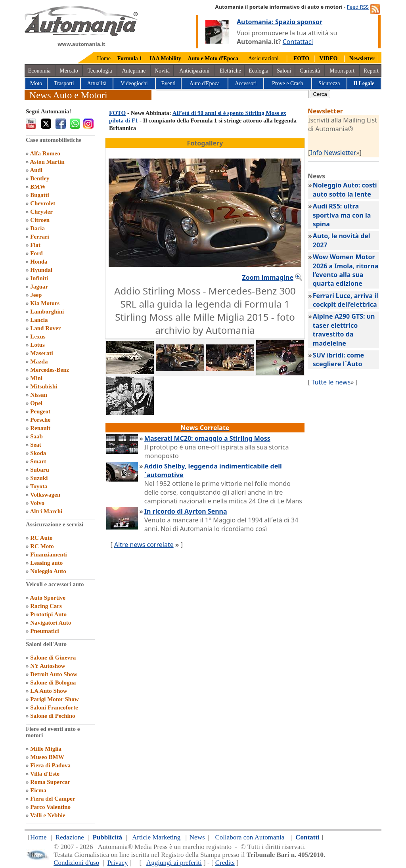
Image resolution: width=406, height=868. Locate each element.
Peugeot (40, 411)
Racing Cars (46, 606)
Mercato (69, 71)
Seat (36, 445)
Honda (39, 262)
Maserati (41, 353)
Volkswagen (45, 495)
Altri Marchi (46, 511)
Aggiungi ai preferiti (174, 863)
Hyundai (41, 270)
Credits (225, 863)
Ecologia (259, 71)
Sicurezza (329, 83)
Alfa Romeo (45, 153)
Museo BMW (47, 757)
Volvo (37, 503)
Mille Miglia (46, 749)
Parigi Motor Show (54, 699)
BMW (38, 187)
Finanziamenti (49, 554)
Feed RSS (358, 7)
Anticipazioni (194, 71)
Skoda (38, 453)
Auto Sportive (48, 598)
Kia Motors (45, 303)
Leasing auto (46, 563)
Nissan (39, 395)
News (197, 837)
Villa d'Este (45, 774)
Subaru (40, 470)
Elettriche (230, 71)
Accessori (246, 83)
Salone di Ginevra (53, 658)
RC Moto (42, 546)
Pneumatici (45, 631)
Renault (40, 428)
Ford (36, 253)
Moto (36, 83)
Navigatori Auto (51, 623)
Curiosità (310, 71)
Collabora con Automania (250, 837)
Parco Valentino (50, 807)
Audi (36, 170)
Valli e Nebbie (48, 815)
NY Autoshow (48, 666)
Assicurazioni (263, 58)
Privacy (118, 863)
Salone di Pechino (53, 716)
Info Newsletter (333, 153)
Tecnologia (100, 71)
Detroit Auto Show (54, 674)
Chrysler (41, 212)
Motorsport (342, 71)
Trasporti (64, 83)
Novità (162, 71)
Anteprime (134, 71)
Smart (38, 461)
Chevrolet (43, 203)
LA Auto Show (49, 691)
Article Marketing (156, 837)
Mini (36, 378)
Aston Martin (47, 162)
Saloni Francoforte (54, 707)
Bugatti (40, 195)
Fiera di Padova (50, 765)
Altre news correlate (144, 545)
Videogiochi (134, 83)
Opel (36, 403)
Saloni (284, 71)
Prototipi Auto (48, 614)
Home (104, 58)
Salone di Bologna (53, 683)
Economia (39, 71)
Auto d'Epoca (205, 83)
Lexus (38, 336)
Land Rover (45, 328)
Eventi (168, 83)
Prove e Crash (288, 83)
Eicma (38, 790)
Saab (36, 436)
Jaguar (39, 287)
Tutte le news (331, 382)
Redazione (70, 837)
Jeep (36, 295)
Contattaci (298, 42)
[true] (232, 94)
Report (371, 71)
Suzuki (39, 478)
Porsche (40, 420)
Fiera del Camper (53, 799)
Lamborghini (47, 312)
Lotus (37, 345)
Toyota (39, 486)
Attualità (97, 83)
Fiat (35, 245)
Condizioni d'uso (76, 863)
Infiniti (39, 278)
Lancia (39, 320)
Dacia (37, 228)
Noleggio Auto (48, 571)
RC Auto (41, 538)
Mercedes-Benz (50, 370)
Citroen (40, 220)
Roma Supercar (50, 782)
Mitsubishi (44, 386)
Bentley (40, 178)
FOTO (117, 113)
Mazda (39, 361)
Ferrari (39, 237)
